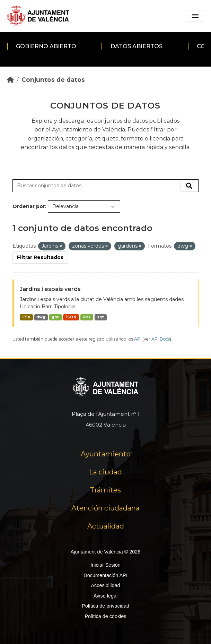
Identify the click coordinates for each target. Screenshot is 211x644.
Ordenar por (29, 206)
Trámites (105, 490)
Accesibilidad (105, 585)
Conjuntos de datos (53, 80)
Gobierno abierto (46, 46)
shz (101, 317)
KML (87, 317)
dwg (41, 317)
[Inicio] (10, 80)
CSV (26, 317)
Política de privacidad (105, 606)
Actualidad (106, 526)
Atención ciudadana (105, 508)
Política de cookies (105, 616)
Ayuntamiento (106, 454)
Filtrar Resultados (40, 257)
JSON (71, 317)
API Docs (161, 339)
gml (55, 317)
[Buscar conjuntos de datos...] (96, 186)
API (138, 339)
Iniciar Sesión (105, 565)
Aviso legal (105, 596)
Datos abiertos (137, 46)
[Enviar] (189, 186)
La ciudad (105, 472)
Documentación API (105, 575)
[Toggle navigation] (195, 16)
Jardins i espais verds (50, 289)
